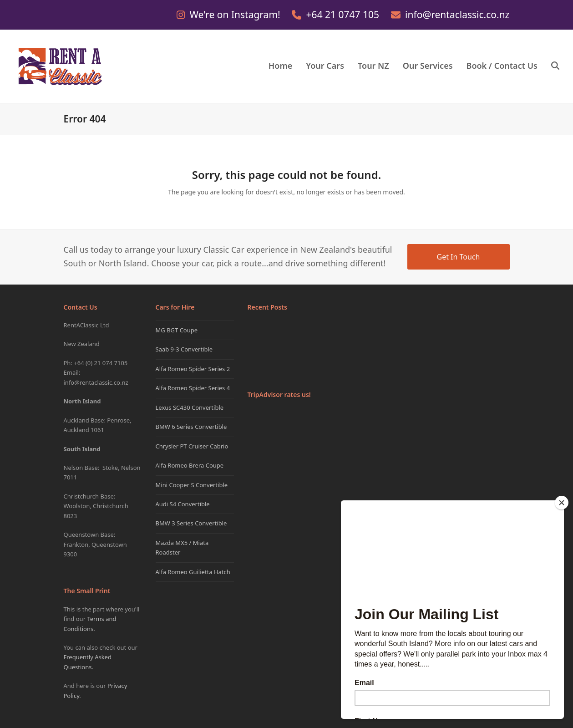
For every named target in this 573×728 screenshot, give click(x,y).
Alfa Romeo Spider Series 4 (193, 388)
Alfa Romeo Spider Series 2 (193, 369)
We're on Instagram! (236, 15)
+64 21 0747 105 (344, 15)
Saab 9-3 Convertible (184, 349)
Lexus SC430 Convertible (190, 407)
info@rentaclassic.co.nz (457, 15)
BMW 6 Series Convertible (191, 427)
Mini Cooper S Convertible (192, 485)
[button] (555, 66)
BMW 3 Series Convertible (191, 523)
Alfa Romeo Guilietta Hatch (193, 572)
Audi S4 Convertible (183, 504)
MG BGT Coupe (177, 330)
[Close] (562, 503)
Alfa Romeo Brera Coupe (190, 465)
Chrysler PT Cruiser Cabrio (192, 446)
